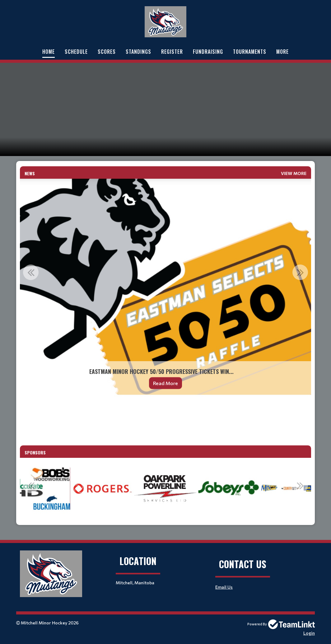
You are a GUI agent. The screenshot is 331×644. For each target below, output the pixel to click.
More (282, 52)
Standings (138, 52)
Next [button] (300, 272)
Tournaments (250, 52)
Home (49, 52)
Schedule (76, 52)
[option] (165, 288)
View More (294, 173)
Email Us (224, 587)
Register (172, 52)
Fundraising (208, 52)
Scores (107, 52)
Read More (165, 383)
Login (309, 633)
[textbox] (165, 419)
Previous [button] (31, 272)
